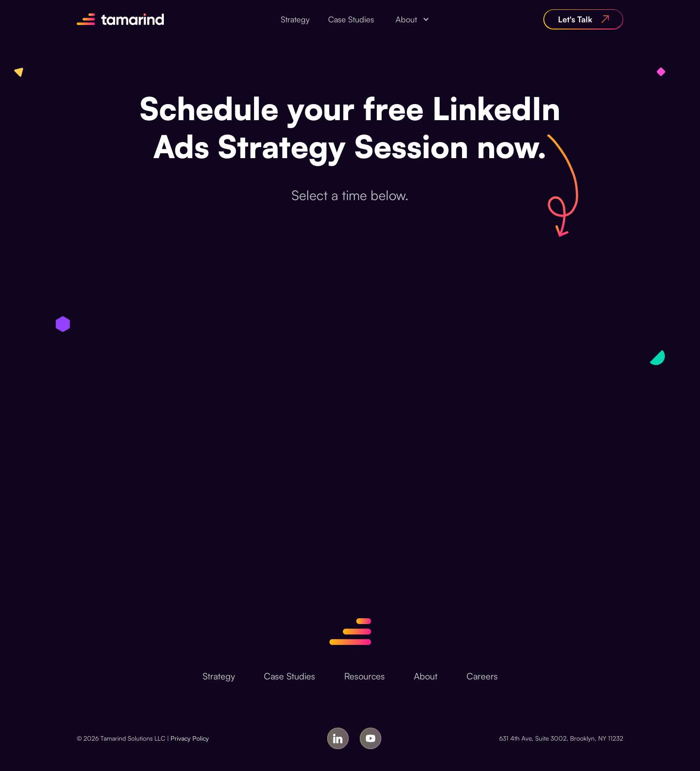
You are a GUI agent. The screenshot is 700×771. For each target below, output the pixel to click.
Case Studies (351, 19)
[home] (120, 19)
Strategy (295, 19)
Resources (365, 676)
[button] (410, 19)
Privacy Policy (190, 738)
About (426, 676)
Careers (482, 676)
